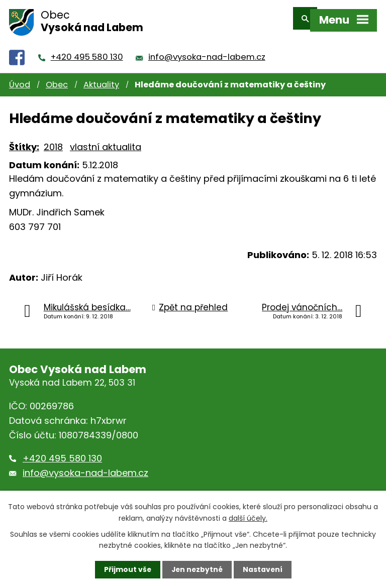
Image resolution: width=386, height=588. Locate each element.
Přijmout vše (126, 569)
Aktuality (101, 78)
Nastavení (263, 569)
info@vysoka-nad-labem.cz (207, 50)
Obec (57, 78)
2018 (53, 140)
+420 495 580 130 (87, 50)
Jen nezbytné (197, 569)
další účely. (248, 518)
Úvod (20, 78)
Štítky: (24, 140)
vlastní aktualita (106, 140)
